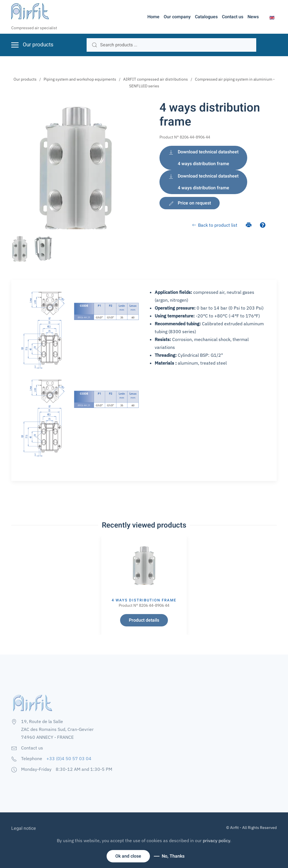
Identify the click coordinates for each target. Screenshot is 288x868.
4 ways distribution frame (144, 600)
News (253, 17)
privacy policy (216, 840)
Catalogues (206, 17)
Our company (177, 17)
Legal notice (24, 828)
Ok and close (128, 856)
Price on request (190, 203)
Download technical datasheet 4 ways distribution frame (203, 158)
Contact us (233, 17)
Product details (144, 620)
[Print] (249, 224)
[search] (171, 45)
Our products (25, 79)
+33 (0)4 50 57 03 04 (69, 758)
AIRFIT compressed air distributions (156, 79)
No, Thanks (173, 856)
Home (153, 17)
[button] (272, 17)
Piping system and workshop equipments (80, 79)
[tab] (20, 249)
